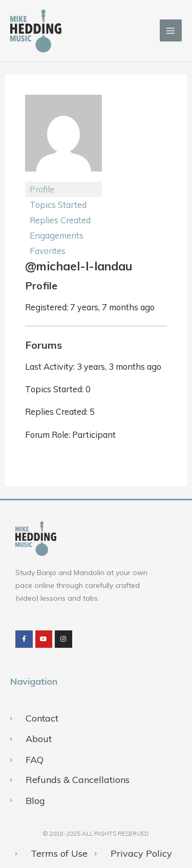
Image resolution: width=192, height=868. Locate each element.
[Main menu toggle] (171, 30)
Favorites (48, 251)
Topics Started (58, 205)
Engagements (57, 235)
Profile (42, 189)
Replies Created (60, 220)
